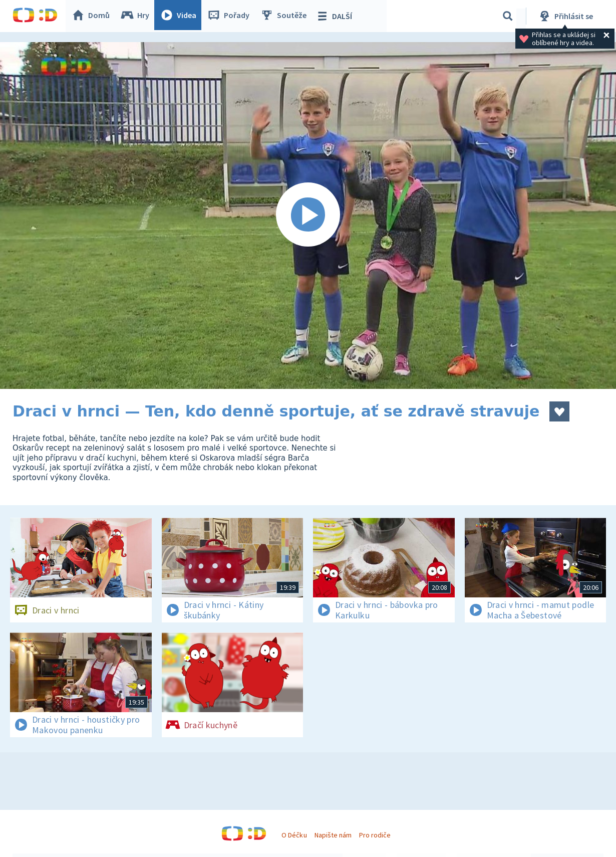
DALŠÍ (336, 16)
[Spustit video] (308, 216)
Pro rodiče (375, 835)
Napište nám (333, 835)
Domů (93, 16)
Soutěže (286, 16)
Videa (181, 16)
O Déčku (294, 835)
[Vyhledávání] (508, 16)
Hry (137, 16)
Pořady (231, 16)
